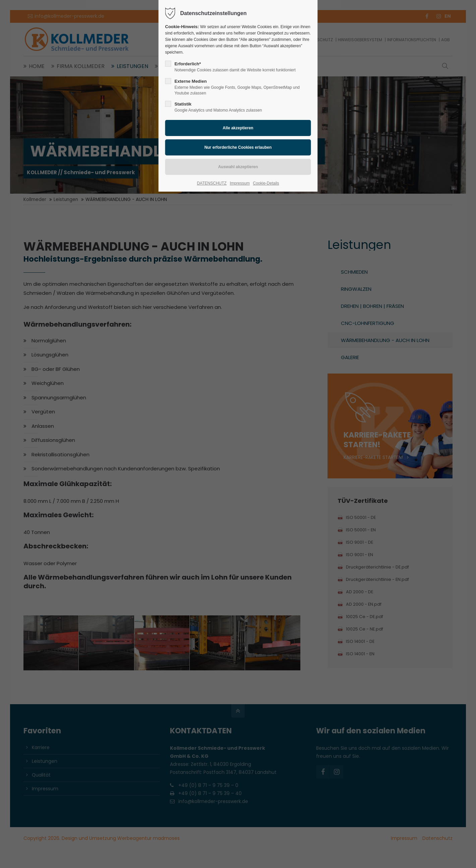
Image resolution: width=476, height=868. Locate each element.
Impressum (240, 183)
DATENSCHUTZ (212, 183)
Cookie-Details (266, 183)
